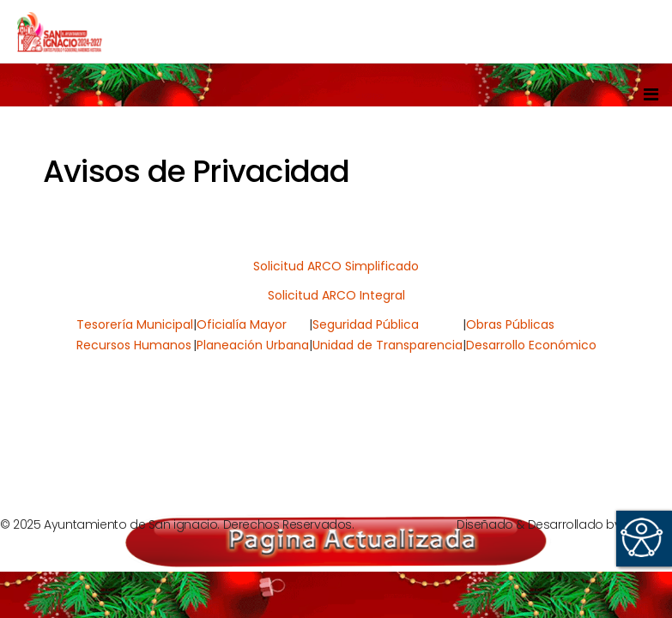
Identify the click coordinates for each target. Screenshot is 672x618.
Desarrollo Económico (531, 345)
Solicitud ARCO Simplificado (336, 266)
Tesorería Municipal (135, 324)
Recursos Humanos (134, 345)
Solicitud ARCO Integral (336, 295)
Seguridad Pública (366, 324)
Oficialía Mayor (242, 324)
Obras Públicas (510, 324)
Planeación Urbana (253, 345)
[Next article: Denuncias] (596, 435)
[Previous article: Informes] (76, 435)
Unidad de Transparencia (387, 345)
